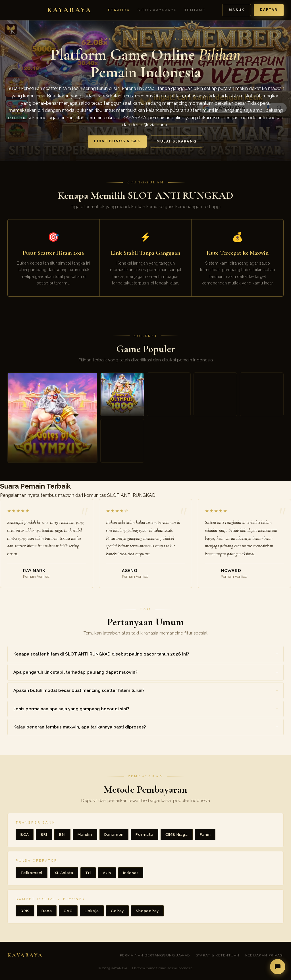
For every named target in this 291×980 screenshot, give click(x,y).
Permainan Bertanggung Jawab (155, 955)
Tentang (195, 10)
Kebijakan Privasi (264, 955)
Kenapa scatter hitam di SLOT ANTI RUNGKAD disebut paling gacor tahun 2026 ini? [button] (101, 654)
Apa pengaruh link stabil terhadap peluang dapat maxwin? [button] (75, 672)
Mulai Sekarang (177, 141)
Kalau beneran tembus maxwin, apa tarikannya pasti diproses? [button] (80, 727)
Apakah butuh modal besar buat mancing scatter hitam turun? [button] (79, 690)
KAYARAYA (134, 118)
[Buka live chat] (278, 967)
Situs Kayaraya (157, 10)
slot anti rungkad (262, 96)
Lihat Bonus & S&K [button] (117, 141)
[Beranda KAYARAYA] (49, 10)
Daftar (269, 10)
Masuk (237, 10)
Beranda (119, 10)
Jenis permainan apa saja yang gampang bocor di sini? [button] (71, 709)
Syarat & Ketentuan (218, 955)
